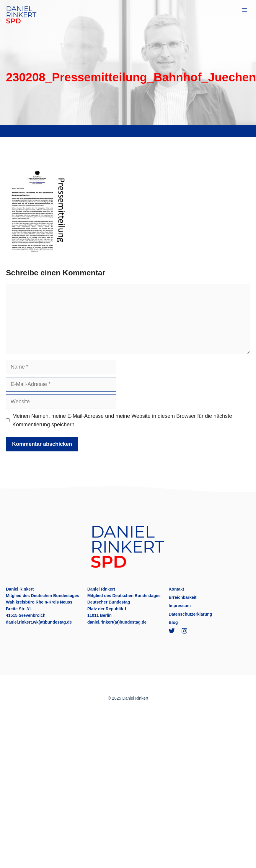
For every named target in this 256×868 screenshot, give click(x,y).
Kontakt (176, 589)
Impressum (180, 606)
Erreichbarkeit (182, 597)
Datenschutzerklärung (190, 614)
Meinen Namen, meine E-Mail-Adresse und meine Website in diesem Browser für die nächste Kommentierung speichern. (122, 420)
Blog (173, 622)
